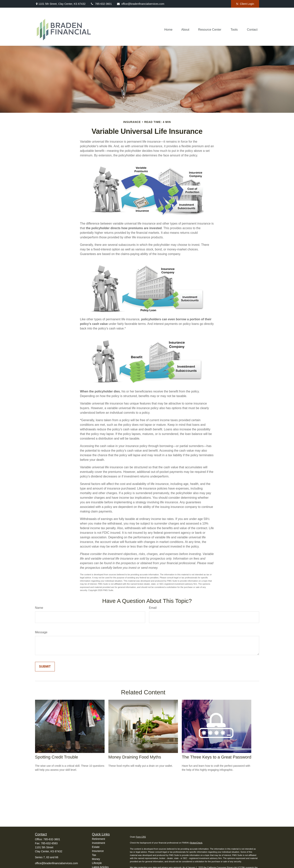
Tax (94, 855)
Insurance (98, 851)
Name (39, 608)
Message (41, 632)
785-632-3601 (101, 4)
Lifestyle (97, 863)
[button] (168, 30)
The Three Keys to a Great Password (217, 757)
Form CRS (141, 837)
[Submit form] (45, 667)
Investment (98, 843)
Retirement (98, 839)
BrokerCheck (196, 843)
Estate (96, 847)
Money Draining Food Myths (135, 757)
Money (96, 859)
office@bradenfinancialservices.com (140, 4)
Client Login (245, 4)
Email (153, 608)
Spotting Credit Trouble (57, 757)
